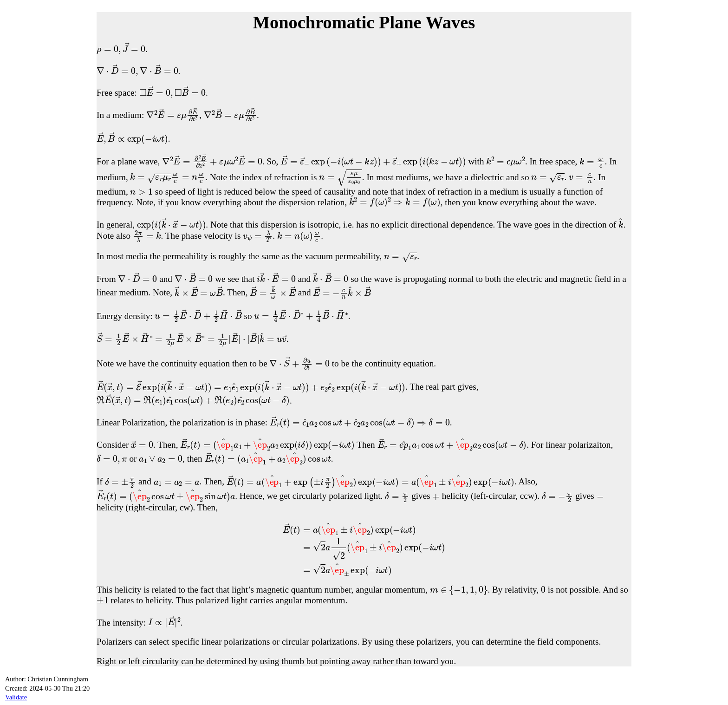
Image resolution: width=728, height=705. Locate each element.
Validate (16, 697)
